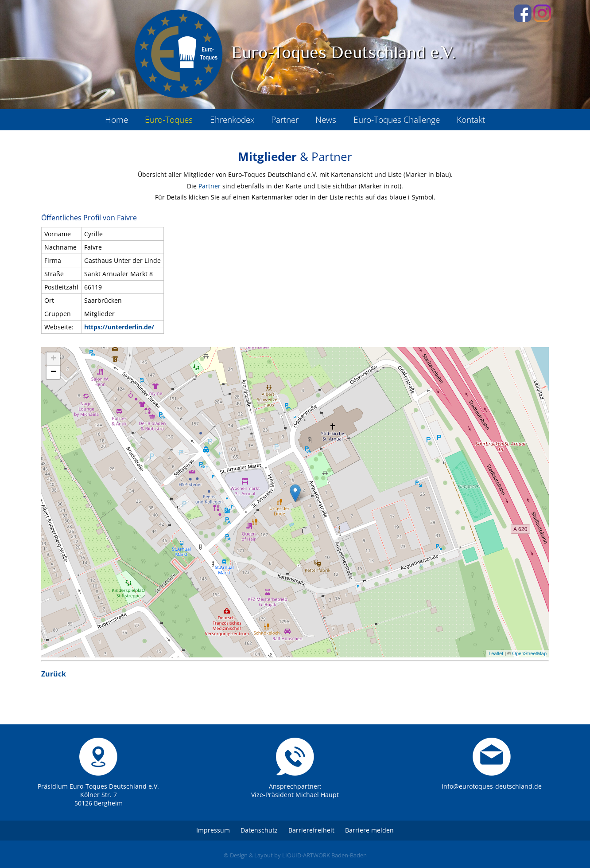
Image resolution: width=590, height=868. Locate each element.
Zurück (54, 674)
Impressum (213, 830)
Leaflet (496, 653)
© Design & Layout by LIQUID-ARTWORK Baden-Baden (295, 855)
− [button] (53, 372)
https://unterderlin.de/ (119, 327)
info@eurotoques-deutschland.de (492, 786)
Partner (210, 186)
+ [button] (53, 359)
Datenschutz (259, 830)
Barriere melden (369, 830)
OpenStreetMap (529, 653)
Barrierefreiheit (311, 830)
